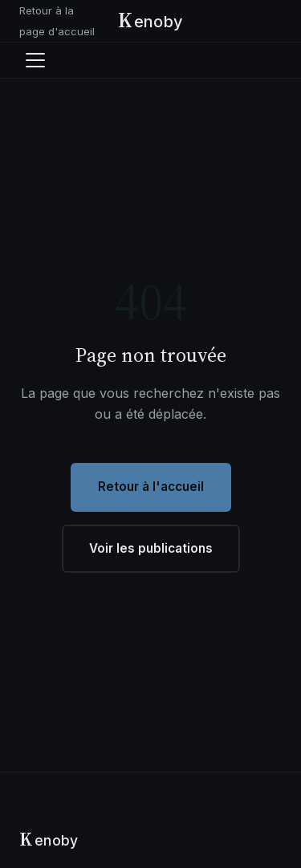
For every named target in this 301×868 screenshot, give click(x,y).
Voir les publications (151, 548)
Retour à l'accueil (151, 487)
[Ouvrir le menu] (35, 60)
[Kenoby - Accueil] (151, 21)
